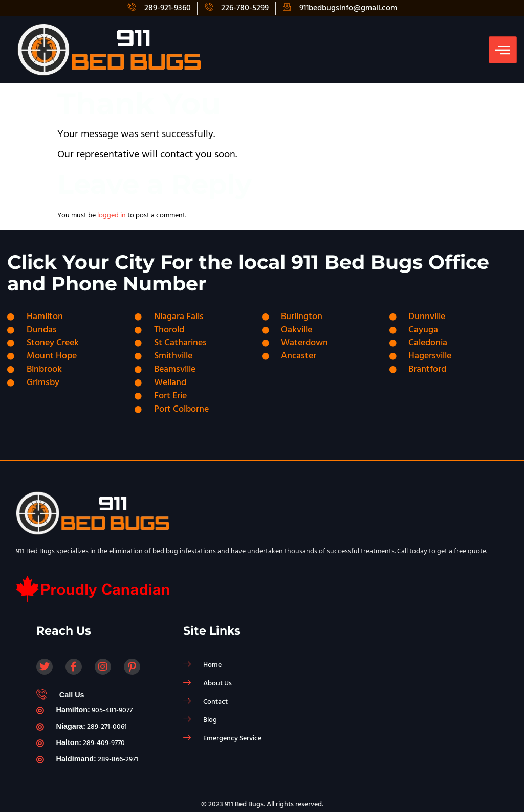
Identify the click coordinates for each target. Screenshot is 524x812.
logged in (112, 215)
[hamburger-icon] (503, 50)
